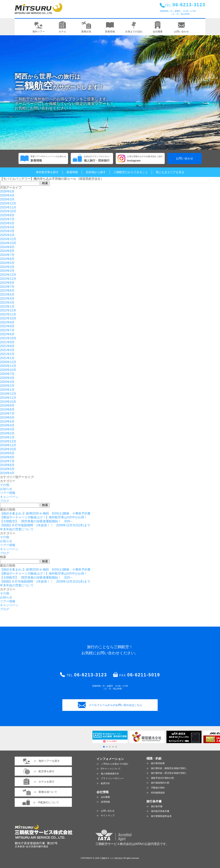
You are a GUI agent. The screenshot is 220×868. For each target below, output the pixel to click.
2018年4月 (7, 473)
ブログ (5, 501)
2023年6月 (7, 291)
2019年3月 (7, 429)
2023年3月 (7, 303)
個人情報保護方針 (110, 774)
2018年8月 (7, 457)
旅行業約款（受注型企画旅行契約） (169, 773)
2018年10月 (8, 449)
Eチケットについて (111, 769)
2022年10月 (8, 318)
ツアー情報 (8, 493)
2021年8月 (7, 346)
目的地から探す (96, 172)
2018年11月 (8, 445)
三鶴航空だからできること (131, 172)
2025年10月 (8, 211)
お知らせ (6, 489)
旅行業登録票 (158, 763)
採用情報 (105, 802)
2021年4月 (7, 350)
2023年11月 (8, 279)
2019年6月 (7, 418)
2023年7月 (7, 287)
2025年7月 (7, 219)
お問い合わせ (185, 158)
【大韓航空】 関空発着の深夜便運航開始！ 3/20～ (37, 521)
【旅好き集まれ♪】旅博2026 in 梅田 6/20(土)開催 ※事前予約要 (45, 513)
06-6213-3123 (91, 675)
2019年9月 (7, 405)
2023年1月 (7, 307)
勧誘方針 (105, 783)
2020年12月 (8, 362)
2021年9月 (7, 342)
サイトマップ (108, 816)
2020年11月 (8, 366)
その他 (5, 485)
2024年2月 (7, 271)
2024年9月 (7, 247)
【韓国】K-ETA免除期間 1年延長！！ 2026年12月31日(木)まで (45, 525)
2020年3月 (7, 382)
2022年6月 (7, 334)
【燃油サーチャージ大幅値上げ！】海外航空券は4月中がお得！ (44, 517)
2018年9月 (7, 453)
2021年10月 (8, 338)
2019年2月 (7, 433)
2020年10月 (8, 370)
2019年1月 (7, 437)
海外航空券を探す (47, 172)
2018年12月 (8, 441)
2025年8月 (7, 215)
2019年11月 (8, 398)
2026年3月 (7, 199)
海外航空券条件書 (160, 811)
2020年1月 (7, 390)
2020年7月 (7, 374)
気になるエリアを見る (170, 172)
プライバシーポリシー (112, 778)
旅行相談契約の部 (160, 783)
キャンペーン (9, 497)
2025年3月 (7, 231)
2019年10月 (8, 402)
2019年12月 (8, 394)
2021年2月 (7, 354)
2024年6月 (7, 259)
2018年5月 (7, 469)
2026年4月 (7, 195)
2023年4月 (7, 299)
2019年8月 (7, 409)
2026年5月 (7, 191)
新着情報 (72, 172)
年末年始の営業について (17, 529)
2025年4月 (7, 227)
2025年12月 (8, 203)
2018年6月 (7, 465)
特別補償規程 (158, 793)
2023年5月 (7, 295)
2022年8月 (7, 326)
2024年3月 (7, 267)
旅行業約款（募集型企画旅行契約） (169, 768)
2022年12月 (8, 310)
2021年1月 (7, 358)
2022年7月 (7, 330)
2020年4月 (7, 378)
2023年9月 (7, 283)
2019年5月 (7, 422)
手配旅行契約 (158, 788)
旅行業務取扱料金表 (161, 816)
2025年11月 (8, 207)
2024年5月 (7, 263)
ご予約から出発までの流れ (115, 764)
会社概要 (105, 797)
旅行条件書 (157, 806)
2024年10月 (8, 243)
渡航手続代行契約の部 (162, 778)
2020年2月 (7, 386)
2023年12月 (8, 275)
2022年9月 (7, 322)
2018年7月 (7, 461)
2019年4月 (7, 425)
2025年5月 (7, 223)
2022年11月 (8, 314)
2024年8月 (7, 251)
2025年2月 (7, 235)
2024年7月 (7, 255)
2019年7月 (7, 414)
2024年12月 (8, 239)
